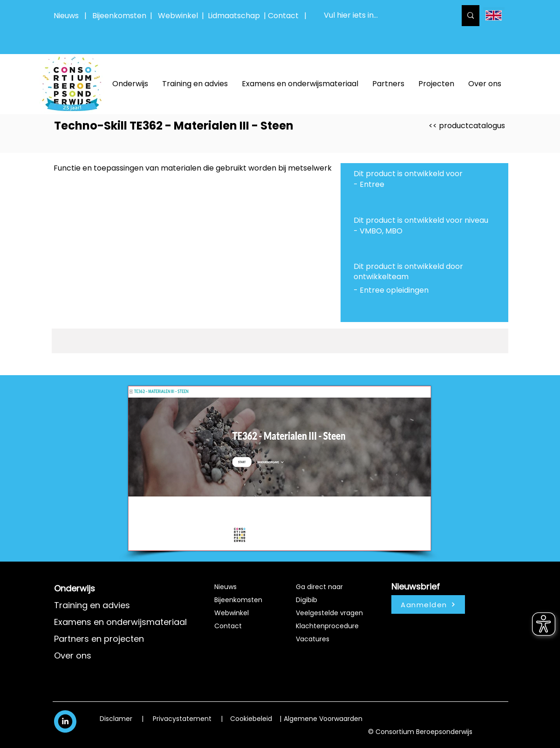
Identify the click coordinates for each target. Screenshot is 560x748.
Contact (228, 626)
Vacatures (313, 639)
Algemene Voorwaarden (323, 719)
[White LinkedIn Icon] (65, 721)
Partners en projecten (99, 639)
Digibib (307, 600)
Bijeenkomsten (121, 16)
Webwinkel (180, 16)
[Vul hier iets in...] (383, 16)
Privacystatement (182, 719)
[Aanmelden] (428, 604)
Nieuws (66, 16)
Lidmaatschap (234, 16)
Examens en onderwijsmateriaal (120, 622)
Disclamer (116, 719)
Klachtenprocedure (327, 626)
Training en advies (92, 605)
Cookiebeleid (251, 719)
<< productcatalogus (467, 126)
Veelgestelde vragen (329, 613)
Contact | (288, 16)
